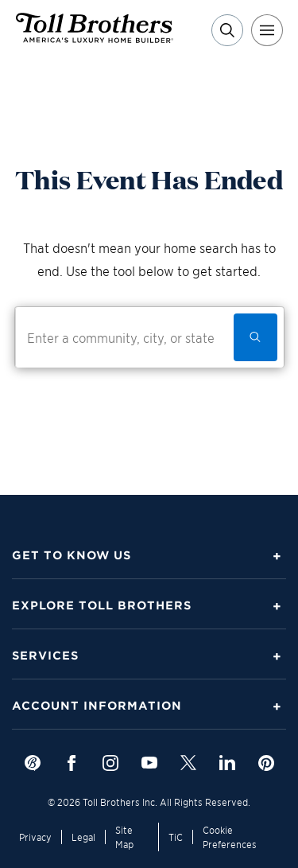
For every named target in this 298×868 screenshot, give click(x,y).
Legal (83, 837)
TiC (176, 837)
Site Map (124, 837)
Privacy (35, 837)
